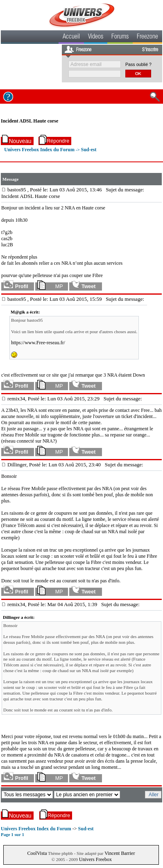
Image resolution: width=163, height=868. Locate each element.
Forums (120, 37)
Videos (96, 37)
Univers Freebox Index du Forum (39, 150)
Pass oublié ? (138, 64)
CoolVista (37, 853)
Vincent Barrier (120, 853)
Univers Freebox (95, 859)
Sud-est (88, 150)
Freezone (147, 37)
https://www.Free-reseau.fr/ (38, 343)
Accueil (71, 37)
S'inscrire (150, 50)
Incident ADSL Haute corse (29, 121)
